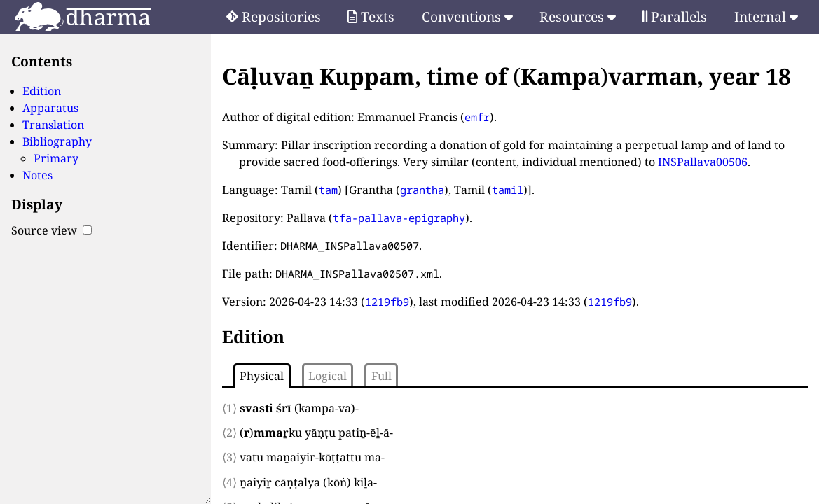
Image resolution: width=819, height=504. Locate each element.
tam (328, 190)
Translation (53, 125)
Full (381, 376)
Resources (578, 16)
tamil (508, 190)
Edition (42, 91)
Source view (51, 230)
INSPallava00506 (703, 162)
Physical (262, 376)
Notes (37, 175)
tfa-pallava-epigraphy (399, 218)
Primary (56, 158)
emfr (477, 117)
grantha (422, 190)
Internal (766, 16)
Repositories (274, 16)
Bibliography (57, 141)
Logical (328, 376)
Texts (371, 16)
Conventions (467, 16)
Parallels (675, 16)
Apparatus (50, 108)
